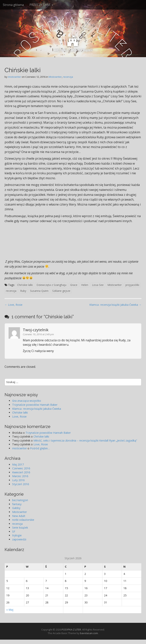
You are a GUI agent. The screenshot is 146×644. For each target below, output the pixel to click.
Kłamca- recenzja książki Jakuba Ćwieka (37, 409)
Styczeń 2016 (21, 484)
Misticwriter (55, 77)
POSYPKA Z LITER (71, 630)
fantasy (17, 504)
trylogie (17, 535)
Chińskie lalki (25, 285)
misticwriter (15, 77)
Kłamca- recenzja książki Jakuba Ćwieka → (115, 305)
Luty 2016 (18, 480)
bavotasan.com (89, 633)
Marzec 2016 (20, 476)
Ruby (23, 291)
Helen (85, 285)
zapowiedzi (19, 539)
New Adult (19, 516)
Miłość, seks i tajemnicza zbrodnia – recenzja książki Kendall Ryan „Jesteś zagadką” (85, 440)
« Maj (10, 610)
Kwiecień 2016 (21, 472)
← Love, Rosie (13, 305)
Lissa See (98, 285)
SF (14, 532)
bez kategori (20, 500)
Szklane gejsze (61, 291)
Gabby (16, 508)
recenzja (68, 77)
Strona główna (13, 5)
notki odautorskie (23, 520)
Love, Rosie (19, 416)
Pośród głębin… (40, 448)
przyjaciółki (132, 285)
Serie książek (20, 528)
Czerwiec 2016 (21, 468)
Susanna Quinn (39, 291)
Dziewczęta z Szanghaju (51, 285)
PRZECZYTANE (41, 5)
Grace (74, 285)
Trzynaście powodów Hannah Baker (35, 405)
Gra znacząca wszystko (27, 401)
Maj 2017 (18, 464)
